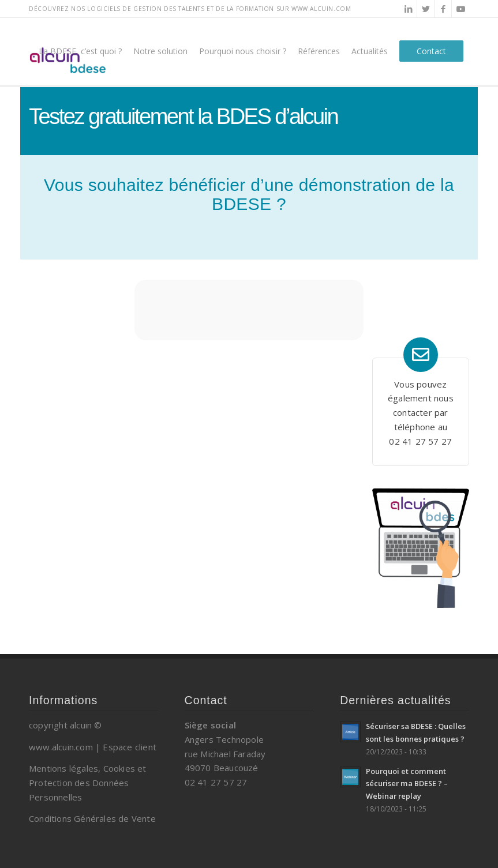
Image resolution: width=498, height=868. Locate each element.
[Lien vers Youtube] (460, 9)
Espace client (130, 747)
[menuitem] (80, 51)
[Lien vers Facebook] (443, 9)
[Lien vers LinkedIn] (408, 9)
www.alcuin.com (61, 747)
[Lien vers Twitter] (426, 9)
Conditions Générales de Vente (92, 818)
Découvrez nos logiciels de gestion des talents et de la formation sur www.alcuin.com (190, 9)
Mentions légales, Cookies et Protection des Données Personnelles (88, 783)
